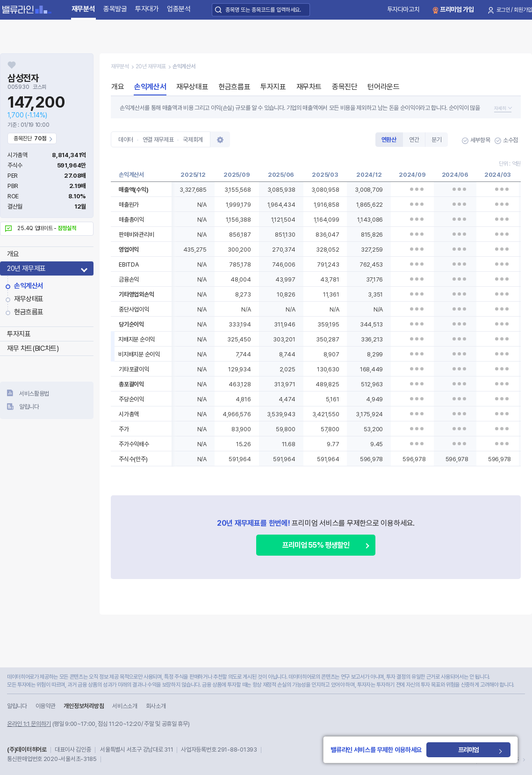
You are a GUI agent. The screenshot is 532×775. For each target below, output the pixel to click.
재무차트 (309, 87)
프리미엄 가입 (457, 9)
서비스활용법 (34, 394)
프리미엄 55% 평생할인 (316, 545)
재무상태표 (29, 299)
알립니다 (29, 407)
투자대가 (147, 9)
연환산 (389, 140)
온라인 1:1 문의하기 (29, 724)
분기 (436, 140)
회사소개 (156, 706)
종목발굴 (115, 9)
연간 (414, 140)
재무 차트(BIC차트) (33, 348)
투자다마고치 (403, 9)
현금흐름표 (29, 312)
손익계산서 (29, 286)
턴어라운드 (383, 87)
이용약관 (46, 706)
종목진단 (345, 87)
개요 (13, 254)
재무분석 (83, 9)
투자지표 (19, 334)
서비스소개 (125, 706)
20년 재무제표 (26, 268)
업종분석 (179, 9)
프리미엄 (471, 750)
